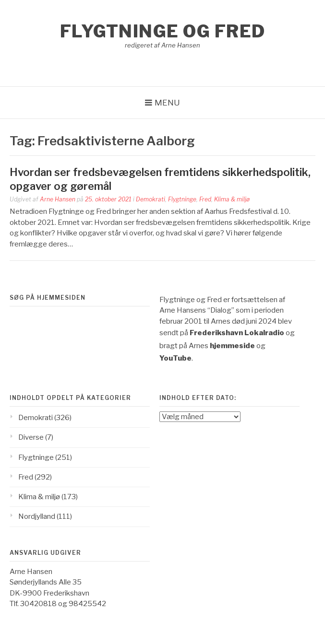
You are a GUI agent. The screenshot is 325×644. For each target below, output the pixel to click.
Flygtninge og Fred (163, 31)
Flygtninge (182, 199)
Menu (167, 103)
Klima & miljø (232, 199)
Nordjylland (37, 516)
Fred (205, 199)
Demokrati (150, 199)
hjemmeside (232, 346)
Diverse (31, 437)
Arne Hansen (58, 199)
